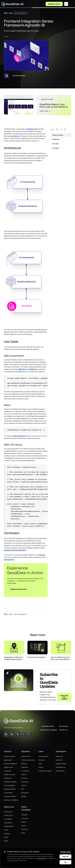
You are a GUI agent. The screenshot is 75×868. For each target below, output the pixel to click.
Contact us (63, 730)
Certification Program (45, 771)
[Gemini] (18, 735)
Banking (24, 796)
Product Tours (8, 816)
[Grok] (24, 735)
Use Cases (55, 144)
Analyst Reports (9, 826)
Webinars (7, 834)
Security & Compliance (11, 800)
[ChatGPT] (6, 735)
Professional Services (28, 760)
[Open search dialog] (66, 4)
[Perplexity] (30, 735)
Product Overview (9, 756)
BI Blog (6, 841)
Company (24, 815)
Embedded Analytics (10, 782)
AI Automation (8, 793)
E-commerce (25, 771)
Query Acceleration (10, 796)
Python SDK (59, 756)
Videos (6, 830)
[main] (37, 356)
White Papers (8, 823)
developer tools (32, 129)
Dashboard (33, 369)
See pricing (63, 726)
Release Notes (60, 771)
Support (41, 767)
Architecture (56, 139)
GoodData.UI (15, 136)
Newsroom (25, 829)
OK (65, 862)
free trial (42, 555)
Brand (23, 833)
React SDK (59, 760)
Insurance (24, 778)
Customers (25, 818)
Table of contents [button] (58, 135)
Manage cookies (65, 852)
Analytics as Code (10, 775)
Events (6, 837)
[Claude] (12, 735)
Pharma (24, 786)
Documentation (43, 756)
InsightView (22, 369)
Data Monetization (10, 789)
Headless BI (8, 778)
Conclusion (56, 148)
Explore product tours (18, 589)
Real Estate (25, 782)
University (42, 760)
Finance (24, 775)
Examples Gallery (61, 764)
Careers (24, 826)
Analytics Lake (8, 767)
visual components (19, 436)
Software (24, 764)
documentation (9, 560)
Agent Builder (8, 760)
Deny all (65, 856)
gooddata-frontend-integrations (15, 550)
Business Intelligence (10, 764)
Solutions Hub (26, 756)
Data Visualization (10, 786)
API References (60, 767)
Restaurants (25, 793)
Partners (24, 822)
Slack (40, 764)
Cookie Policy (41, 858)
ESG (23, 789)
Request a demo (54, 4)
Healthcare (25, 767)
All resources (8, 812)
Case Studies (8, 819)
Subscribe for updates (48, 730)
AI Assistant (8, 771)
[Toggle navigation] (72, 4)
